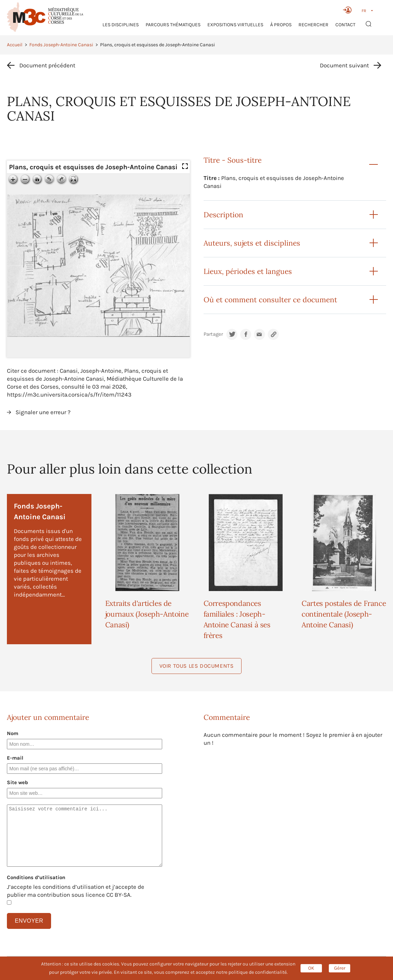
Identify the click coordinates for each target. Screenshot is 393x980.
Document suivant (344, 65)
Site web (17, 782)
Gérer (340, 968)
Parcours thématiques (173, 25)
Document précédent (47, 65)
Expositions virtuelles (235, 25)
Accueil (15, 45)
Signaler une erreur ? (43, 412)
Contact (345, 25)
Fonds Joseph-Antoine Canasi (61, 45)
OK (311, 968)
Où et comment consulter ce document (270, 300)
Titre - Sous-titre (233, 160)
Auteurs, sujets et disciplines (252, 243)
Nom (13, 733)
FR (364, 11)
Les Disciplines (121, 25)
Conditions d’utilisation (36, 877)
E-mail (15, 758)
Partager (213, 334)
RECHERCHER (313, 25)
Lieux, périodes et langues (248, 271)
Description (223, 215)
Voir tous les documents (197, 666)
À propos (281, 25)
